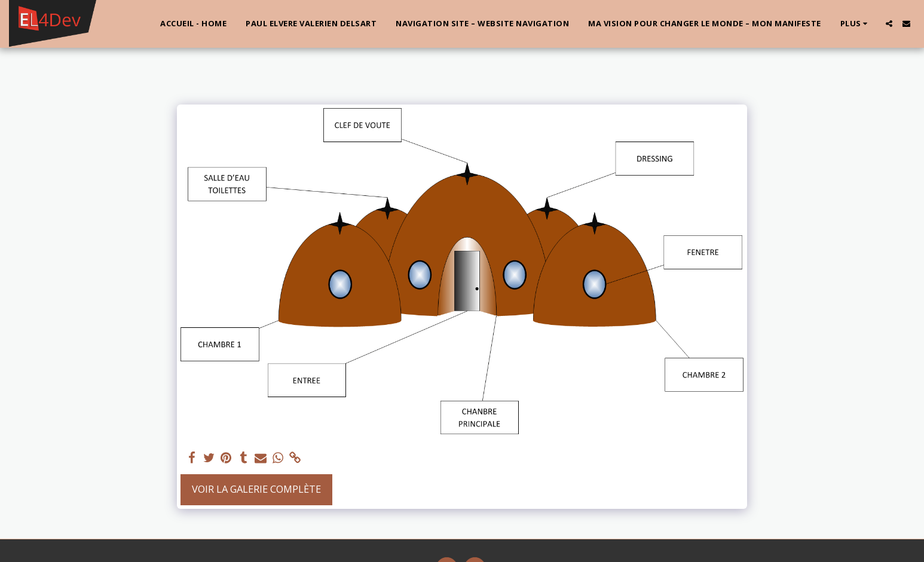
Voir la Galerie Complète (256, 489)
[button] (889, 24)
